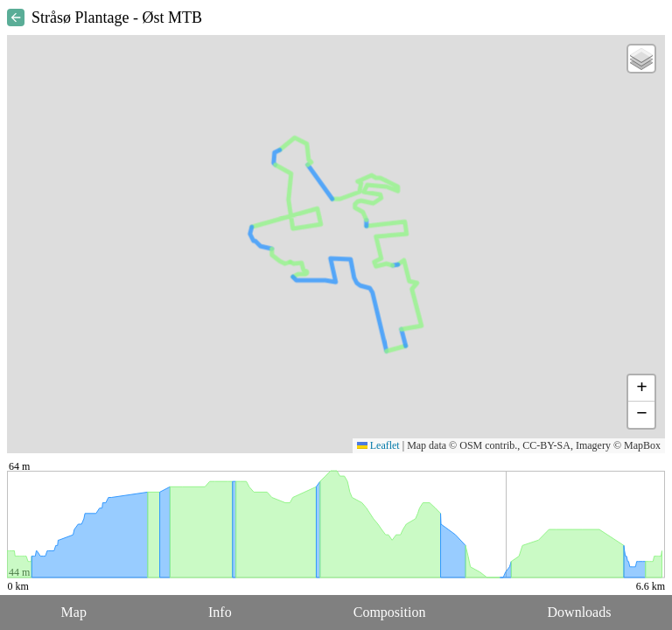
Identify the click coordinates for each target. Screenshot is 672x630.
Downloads (580, 612)
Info (220, 612)
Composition (390, 612)
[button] (641, 59)
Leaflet (378, 445)
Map (74, 612)
